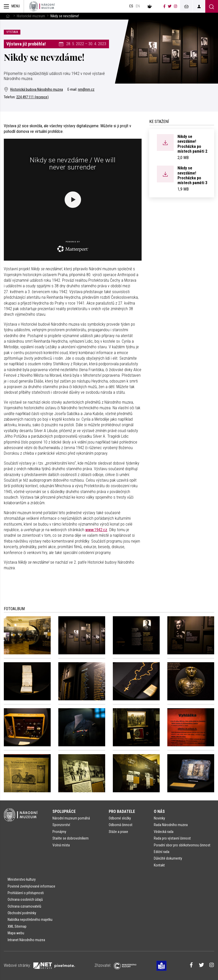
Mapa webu (16, 933)
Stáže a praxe (118, 832)
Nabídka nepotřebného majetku (30, 920)
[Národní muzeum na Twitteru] (170, 6)
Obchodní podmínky (22, 913)
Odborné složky (120, 818)
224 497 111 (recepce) (32, 97)
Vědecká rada (164, 832)
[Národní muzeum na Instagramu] (176, 6)
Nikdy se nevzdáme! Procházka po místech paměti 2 (192, 144)
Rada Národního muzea (171, 825)
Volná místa (61, 845)
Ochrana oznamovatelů (24, 906)
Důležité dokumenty (168, 858)
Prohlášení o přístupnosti (26, 893)
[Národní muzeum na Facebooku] (164, 6)
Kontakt (159, 865)
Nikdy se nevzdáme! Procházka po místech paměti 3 (192, 175)
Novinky (159, 818)
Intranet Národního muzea (26, 940)
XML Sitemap (17, 926)
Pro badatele (122, 811)
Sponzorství (61, 825)
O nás (159, 811)
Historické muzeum (31, 16)
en (138, 6)
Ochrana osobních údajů (25, 899)
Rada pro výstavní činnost (172, 838)
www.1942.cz (96, 530)
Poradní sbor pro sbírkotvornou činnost (182, 845)
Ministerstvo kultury (22, 879)
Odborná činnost (121, 825)
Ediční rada (162, 852)
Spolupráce (64, 811)
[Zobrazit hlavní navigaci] (12, 6)
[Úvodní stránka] (42, 6)
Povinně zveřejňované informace (31, 886)
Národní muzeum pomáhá (71, 818)
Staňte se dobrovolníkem (71, 838)
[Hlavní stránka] (8, 16)
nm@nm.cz (86, 90)
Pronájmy (59, 832)
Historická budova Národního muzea (33, 90)
